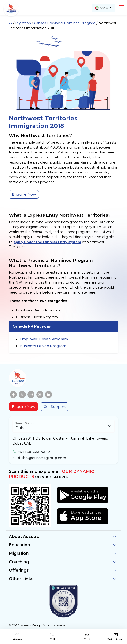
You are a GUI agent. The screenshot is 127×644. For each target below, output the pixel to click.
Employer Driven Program (44, 339)
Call (52, 637)
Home (17, 637)
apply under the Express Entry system (47, 242)
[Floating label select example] (63, 426)
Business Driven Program (43, 346)
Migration (23, 23)
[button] (121, 8)
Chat (87, 637)
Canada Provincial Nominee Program (65, 23)
